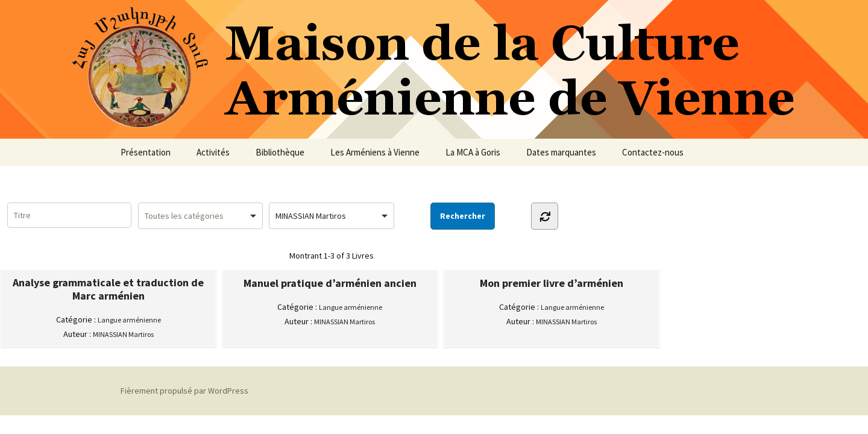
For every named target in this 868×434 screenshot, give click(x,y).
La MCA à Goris (473, 152)
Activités (213, 152)
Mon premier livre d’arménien (552, 283)
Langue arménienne (129, 320)
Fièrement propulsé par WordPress (184, 391)
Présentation (146, 152)
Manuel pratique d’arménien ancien (330, 283)
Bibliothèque (280, 152)
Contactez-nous (653, 152)
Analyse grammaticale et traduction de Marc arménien (108, 289)
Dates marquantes (561, 152)
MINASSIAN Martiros (123, 334)
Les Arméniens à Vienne (375, 152)
